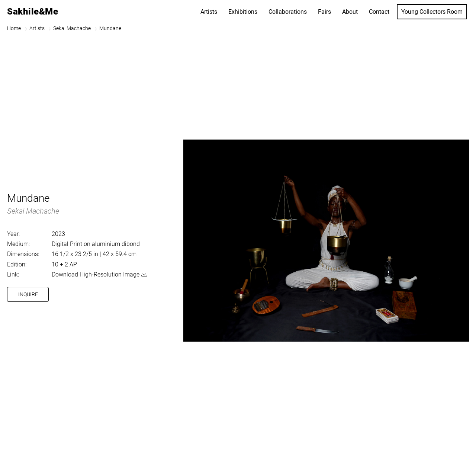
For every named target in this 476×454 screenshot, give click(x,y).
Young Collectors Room (432, 12)
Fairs (324, 12)
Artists (209, 12)
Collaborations (288, 12)
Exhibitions (243, 12)
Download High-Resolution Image (96, 274)
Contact (379, 12)
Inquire (28, 294)
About (350, 12)
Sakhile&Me (33, 12)
